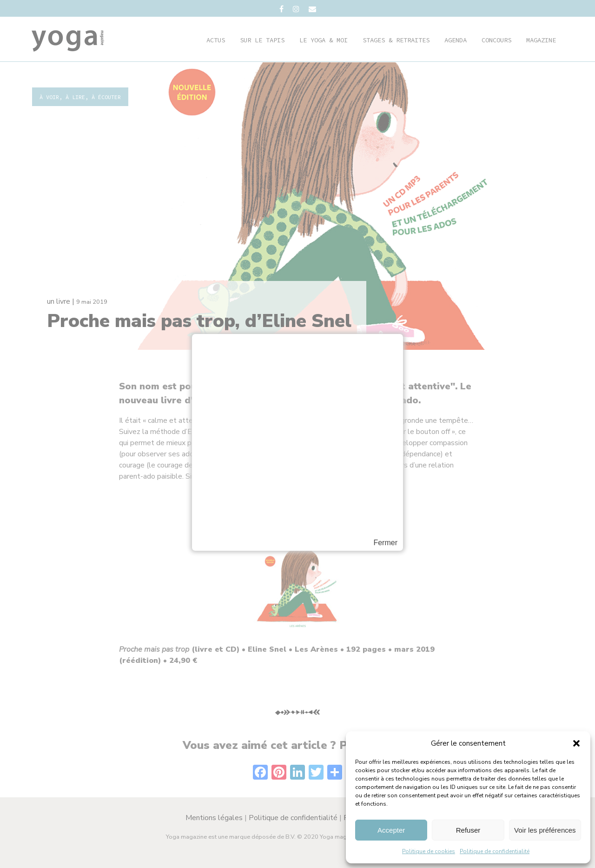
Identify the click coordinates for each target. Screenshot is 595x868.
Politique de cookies (429, 851)
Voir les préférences (545, 830)
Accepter (391, 830)
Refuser (468, 830)
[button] (576, 743)
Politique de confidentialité (495, 851)
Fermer (385, 543)
